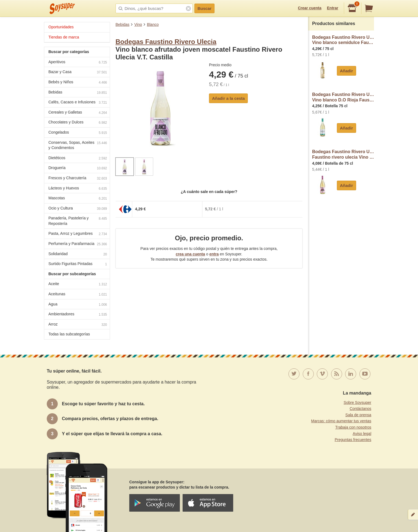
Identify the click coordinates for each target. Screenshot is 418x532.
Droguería (78, 168)
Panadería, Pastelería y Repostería (78, 221)
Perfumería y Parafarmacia (78, 244)
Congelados (78, 133)
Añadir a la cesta (228, 98)
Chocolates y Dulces (78, 123)
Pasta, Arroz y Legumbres (78, 234)
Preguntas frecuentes (353, 440)
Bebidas (123, 24)
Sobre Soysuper (358, 403)
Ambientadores (78, 315)
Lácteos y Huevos (78, 189)
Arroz (78, 325)
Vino (138, 24)
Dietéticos (78, 159)
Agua (78, 305)
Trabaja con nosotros (353, 427)
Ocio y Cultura (78, 209)
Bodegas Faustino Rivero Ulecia (166, 42)
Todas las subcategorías (69, 334)
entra (214, 254)
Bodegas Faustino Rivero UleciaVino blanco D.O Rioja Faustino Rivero (343, 97)
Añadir (346, 71)
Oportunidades (61, 27)
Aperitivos (78, 63)
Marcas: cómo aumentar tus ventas (341, 421)
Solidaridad (78, 254)
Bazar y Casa (78, 72)
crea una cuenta (190, 254)
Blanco (153, 24)
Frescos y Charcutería (78, 179)
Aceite (78, 284)
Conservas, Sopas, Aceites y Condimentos (78, 145)
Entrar (333, 8)
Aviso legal (362, 434)
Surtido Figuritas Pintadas (78, 264)
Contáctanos (360, 409)
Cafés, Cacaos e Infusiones (78, 103)
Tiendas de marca (64, 37)
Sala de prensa (358, 415)
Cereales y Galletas (78, 113)
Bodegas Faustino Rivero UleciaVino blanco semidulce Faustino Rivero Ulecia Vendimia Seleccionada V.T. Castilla (343, 40)
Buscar (204, 8)
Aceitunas (78, 295)
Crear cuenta (310, 8)
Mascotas (78, 199)
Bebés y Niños (78, 83)
